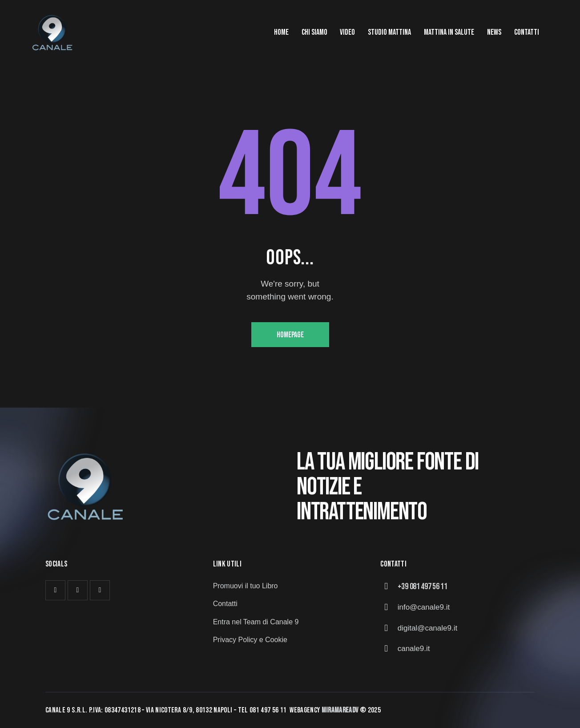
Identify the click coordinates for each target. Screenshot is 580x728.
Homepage (290, 335)
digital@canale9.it (427, 628)
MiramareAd (339, 710)
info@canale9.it (424, 607)
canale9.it (414, 649)
